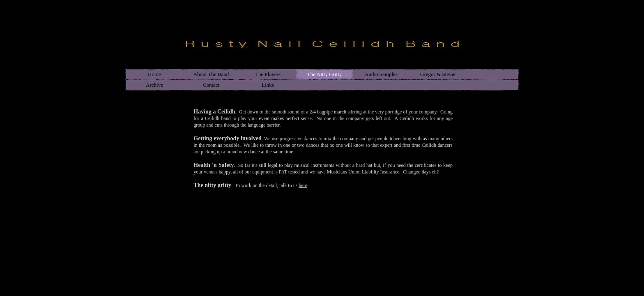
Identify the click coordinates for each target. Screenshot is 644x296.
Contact (211, 85)
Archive (154, 85)
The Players (268, 74)
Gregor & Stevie (438, 74)
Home (154, 74)
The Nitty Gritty (325, 74)
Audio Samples (381, 74)
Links (268, 85)
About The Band (211, 74)
